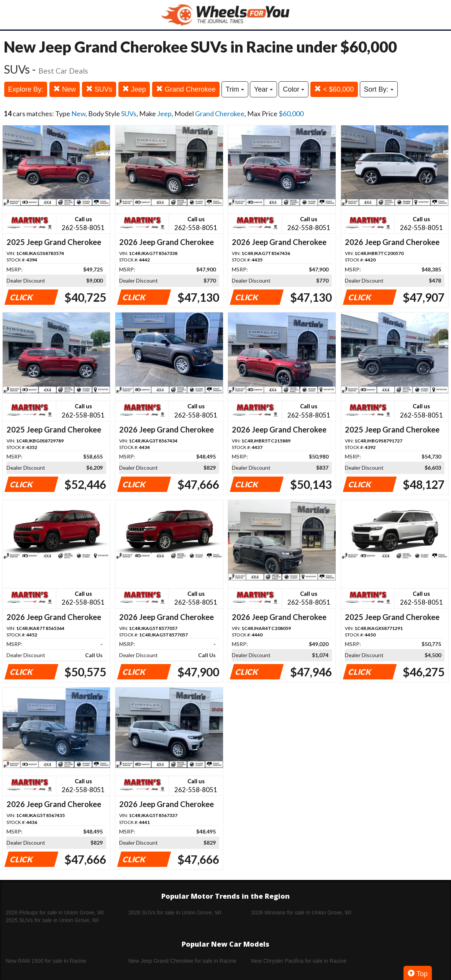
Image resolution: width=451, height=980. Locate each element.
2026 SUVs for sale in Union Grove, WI (175, 913)
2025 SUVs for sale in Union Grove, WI (52, 920)
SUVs (99, 89)
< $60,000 (334, 89)
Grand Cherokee (186, 89)
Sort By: (379, 89)
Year (263, 89)
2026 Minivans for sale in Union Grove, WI (301, 913)
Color (294, 89)
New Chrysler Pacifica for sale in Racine (299, 961)
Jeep (134, 89)
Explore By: (26, 89)
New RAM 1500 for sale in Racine (46, 961)
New (65, 89)
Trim (235, 89)
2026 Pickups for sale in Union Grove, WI (55, 913)
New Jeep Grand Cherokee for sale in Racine (182, 961)
